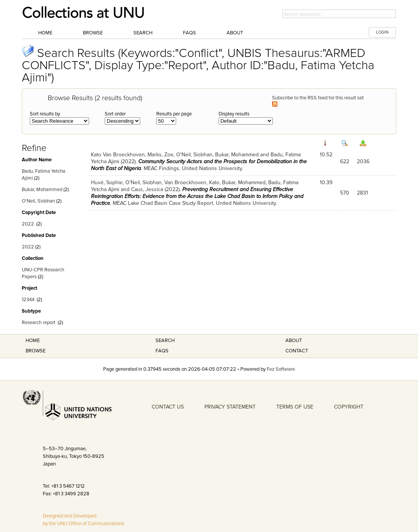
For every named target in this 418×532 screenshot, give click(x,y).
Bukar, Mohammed (42, 190)
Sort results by (45, 114)
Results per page (174, 114)
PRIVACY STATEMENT (230, 407)
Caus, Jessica (147, 189)
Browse (93, 33)
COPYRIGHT (349, 407)
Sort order (115, 114)
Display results (234, 114)
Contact (297, 351)
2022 (28, 224)
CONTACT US (168, 407)
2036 (363, 161)
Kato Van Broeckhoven (118, 155)
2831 (362, 193)
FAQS (162, 351)
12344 (28, 300)
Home (45, 33)
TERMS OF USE (295, 407)
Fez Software (281, 369)
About (235, 33)
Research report (39, 323)
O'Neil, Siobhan (38, 201)
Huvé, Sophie (107, 182)
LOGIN (382, 32)
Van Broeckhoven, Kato (192, 182)
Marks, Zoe (160, 155)
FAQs (190, 33)
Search (143, 33)
